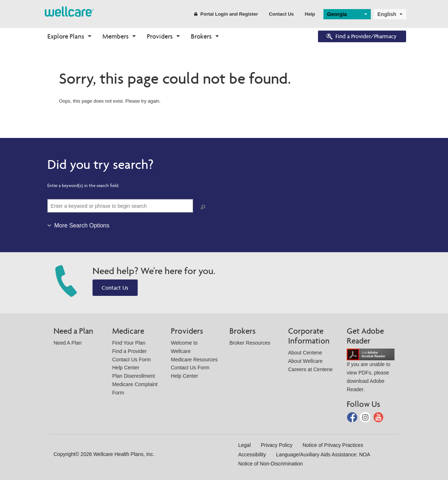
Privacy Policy (277, 445)
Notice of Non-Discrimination (270, 464)
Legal (244, 445)
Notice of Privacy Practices (333, 445)
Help (310, 14)
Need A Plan (68, 343)
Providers (160, 36)
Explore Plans (66, 36)
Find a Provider (129, 351)
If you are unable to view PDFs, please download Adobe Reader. (371, 372)
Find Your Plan (129, 343)
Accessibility (252, 455)
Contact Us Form (131, 360)
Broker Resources (250, 343)
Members (115, 36)
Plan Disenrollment (134, 376)
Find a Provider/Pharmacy (361, 37)
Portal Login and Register (226, 14)
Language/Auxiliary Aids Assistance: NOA (323, 455)
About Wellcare (305, 361)
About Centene (305, 353)
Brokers (201, 36)
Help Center (126, 368)
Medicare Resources (194, 360)
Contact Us (281, 14)
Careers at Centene (310, 369)
